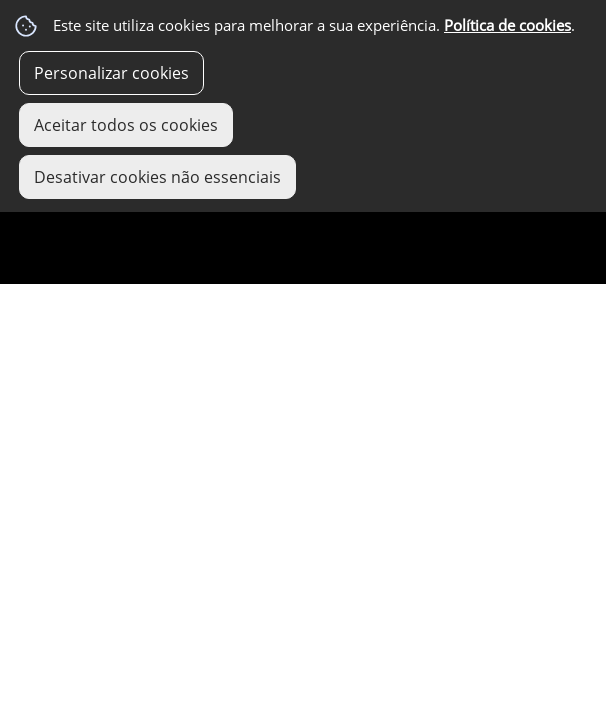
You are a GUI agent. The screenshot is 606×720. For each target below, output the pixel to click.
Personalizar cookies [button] (111, 73)
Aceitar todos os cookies (126, 125)
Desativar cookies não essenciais (157, 177)
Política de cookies (507, 25)
